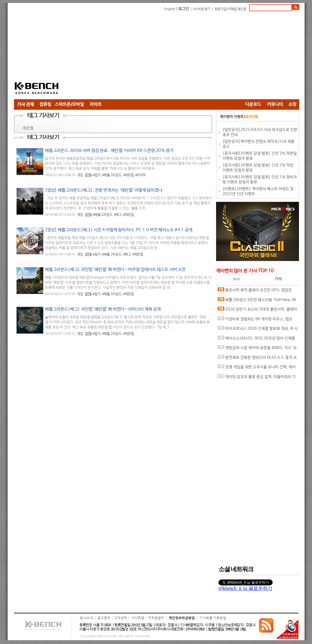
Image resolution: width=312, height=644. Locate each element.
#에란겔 (128, 175)
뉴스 (237, 279)
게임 (80, 175)
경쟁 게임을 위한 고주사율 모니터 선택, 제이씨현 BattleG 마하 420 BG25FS (257, 368)
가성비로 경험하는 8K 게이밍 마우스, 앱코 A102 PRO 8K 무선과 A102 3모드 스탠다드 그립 (257, 320)
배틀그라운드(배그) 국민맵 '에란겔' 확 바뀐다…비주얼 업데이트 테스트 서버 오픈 (115, 269)
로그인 (184, 9)
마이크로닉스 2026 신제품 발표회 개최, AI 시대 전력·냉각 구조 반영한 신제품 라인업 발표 (258, 330)
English (170, 9)
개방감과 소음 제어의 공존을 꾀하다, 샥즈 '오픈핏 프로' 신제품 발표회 (257, 349)
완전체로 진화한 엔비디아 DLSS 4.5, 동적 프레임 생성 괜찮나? (257, 359)
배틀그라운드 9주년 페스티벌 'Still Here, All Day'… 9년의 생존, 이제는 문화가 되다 (257, 301)
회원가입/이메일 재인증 (230, 9)
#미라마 (141, 175)
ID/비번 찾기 (202, 9)
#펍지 (97, 175)
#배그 (118, 215)
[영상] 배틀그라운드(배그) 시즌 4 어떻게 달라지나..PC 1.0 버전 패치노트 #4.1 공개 (119, 230)
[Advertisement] (156, 56)
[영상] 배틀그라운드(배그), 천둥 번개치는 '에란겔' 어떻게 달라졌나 (104, 190)
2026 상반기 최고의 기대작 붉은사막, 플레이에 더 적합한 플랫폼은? (257, 311)
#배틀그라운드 (112, 175)
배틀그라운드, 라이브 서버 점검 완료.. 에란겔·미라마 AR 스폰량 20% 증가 (109, 150)
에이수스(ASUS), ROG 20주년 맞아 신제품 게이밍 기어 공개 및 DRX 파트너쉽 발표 (256, 340)
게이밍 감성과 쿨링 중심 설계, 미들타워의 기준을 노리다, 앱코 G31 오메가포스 (257, 378)
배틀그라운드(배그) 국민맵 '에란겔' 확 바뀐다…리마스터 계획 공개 (103, 309)
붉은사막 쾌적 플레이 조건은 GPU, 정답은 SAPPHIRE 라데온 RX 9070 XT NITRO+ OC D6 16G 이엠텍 (256, 291)
